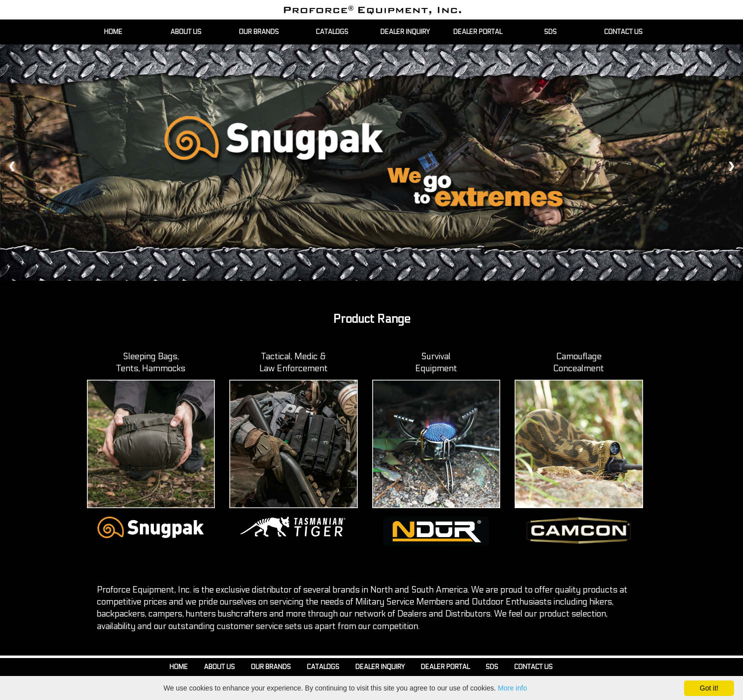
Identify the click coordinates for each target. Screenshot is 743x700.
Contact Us (533, 667)
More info (512, 688)
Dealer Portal (445, 667)
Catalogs (323, 667)
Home (179, 667)
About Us (219, 667)
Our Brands (271, 667)
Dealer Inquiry (380, 667)
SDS (492, 667)
